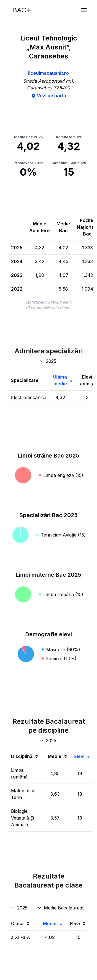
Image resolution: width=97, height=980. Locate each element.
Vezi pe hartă (49, 96)
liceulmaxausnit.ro (48, 73)
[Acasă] (22, 10)
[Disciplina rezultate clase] (61, 908)
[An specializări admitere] (48, 361)
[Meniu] (84, 10)
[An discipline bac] (48, 741)
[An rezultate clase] (20, 908)
